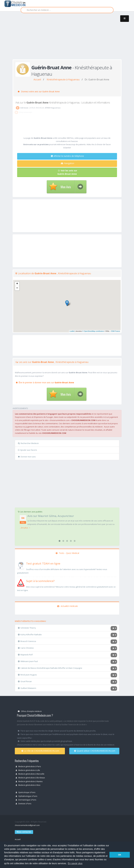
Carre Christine (26, 648)
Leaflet (72, 331)
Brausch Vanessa (27, 641)
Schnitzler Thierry (27, 628)
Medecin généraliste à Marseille (30, 774)
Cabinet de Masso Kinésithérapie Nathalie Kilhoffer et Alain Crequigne (50, 668)
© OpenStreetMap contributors (93, 331)
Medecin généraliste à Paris (28, 766)
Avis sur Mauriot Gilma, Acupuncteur (51, 516)
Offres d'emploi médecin (30, 711)
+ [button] (17, 284)
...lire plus (25, 528)
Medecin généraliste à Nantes (29, 781)
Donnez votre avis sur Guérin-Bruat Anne (39, 91)
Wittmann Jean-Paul (28, 661)
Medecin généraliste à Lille (28, 770)
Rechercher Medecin (28, 443)
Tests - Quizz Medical (67, 553)
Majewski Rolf (25, 655)
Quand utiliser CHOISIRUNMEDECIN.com (95, 751)
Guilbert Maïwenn (27, 688)
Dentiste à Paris (24, 804)
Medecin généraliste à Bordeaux (30, 778)
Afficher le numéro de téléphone (67, 156)
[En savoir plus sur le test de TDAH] (21, 565)
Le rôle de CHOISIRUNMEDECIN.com (40, 751)
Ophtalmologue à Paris (26, 796)
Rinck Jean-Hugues (27, 675)
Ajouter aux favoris (28, 450)
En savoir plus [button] (75, 863)
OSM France (115, 331)
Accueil (37, 79)
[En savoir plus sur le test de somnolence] (21, 582)
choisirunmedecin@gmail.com (27, 825)
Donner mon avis (27, 457)
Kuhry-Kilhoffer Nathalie (30, 635)
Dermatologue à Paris (26, 800)
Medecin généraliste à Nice (28, 785)
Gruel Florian (25, 681)
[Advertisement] (73, 38)
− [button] (17, 288)
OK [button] (120, 855)
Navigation (68, 163)
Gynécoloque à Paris (26, 792)
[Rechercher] (67, 10)
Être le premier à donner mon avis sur (45, 382)
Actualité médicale (68, 606)
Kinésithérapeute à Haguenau (63, 79)
